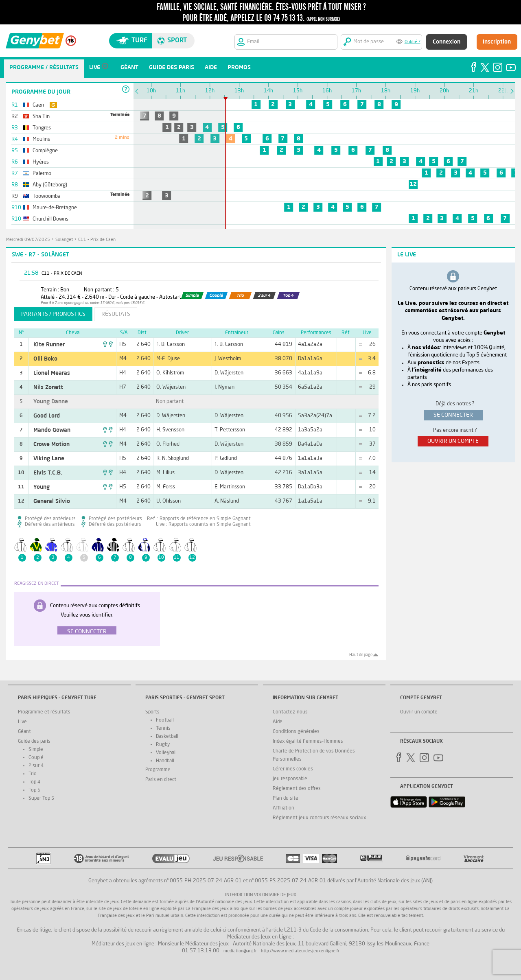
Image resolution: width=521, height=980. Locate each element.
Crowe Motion (51, 444)
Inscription (497, 42)
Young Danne (51, 402)
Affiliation (283, 808)
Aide (278, 722)
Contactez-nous (290, 712)
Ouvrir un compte (419, 712)
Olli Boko (45, 359)
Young (42, 487)
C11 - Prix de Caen (97, 240)
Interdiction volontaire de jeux (261, 895)
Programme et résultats (44, 712)
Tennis (163, 728)
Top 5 (34, 790)
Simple (36, 750)
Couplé (36, 758)
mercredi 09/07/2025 (28, 240)
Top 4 (34, 782)
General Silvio (52, 501)
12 (413, 184)
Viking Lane (49, 459)
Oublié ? (413, 42)
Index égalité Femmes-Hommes (308, 742)
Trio (33, 774)
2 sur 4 (36, 766)
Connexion (447, 42)
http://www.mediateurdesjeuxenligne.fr (300, 951)
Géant (24, 732)
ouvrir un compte (453, 441)
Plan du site (286, 798)
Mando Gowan (52, 430)
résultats (116, 314)
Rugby (163, 745)
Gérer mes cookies (293, 769)
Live (22, 722)
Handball (165, 761)
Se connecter (87, 632)
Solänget (64, 240)
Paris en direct (161, 780)
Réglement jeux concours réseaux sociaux (320, 818)
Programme (158, 770)
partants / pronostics (53, 314)
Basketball (167, 737)
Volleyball (166, 753)
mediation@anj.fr (240, 951)
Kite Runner (49, 345)
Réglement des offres (297, 789)
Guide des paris (34, 742)
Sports (152, 712)
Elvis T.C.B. (48, 473)
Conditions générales (296, 732)
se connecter (453, 415)
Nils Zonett (48, 387)
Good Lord (47, 416)
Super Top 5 (41, 798)
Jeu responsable (290, 779)
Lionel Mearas (52, 373)
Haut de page (361, 655)
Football (165, 720)
